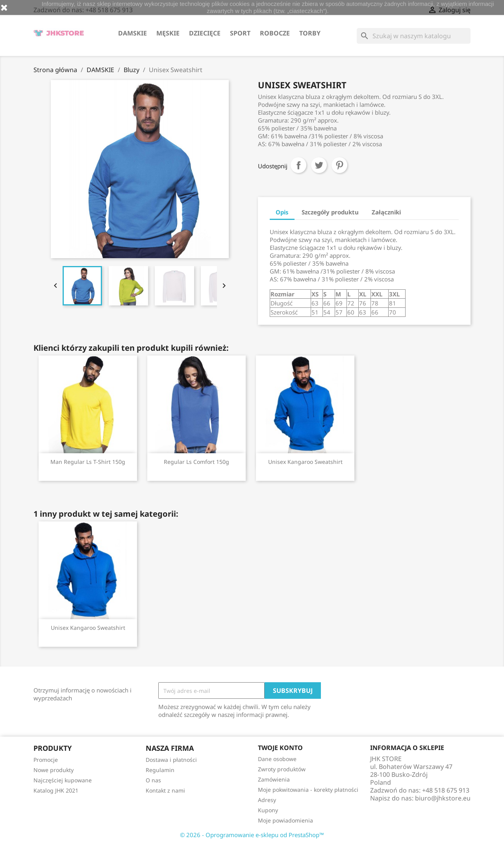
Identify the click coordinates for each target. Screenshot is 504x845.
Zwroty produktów (282, 769)
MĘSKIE (168, 33)
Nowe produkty (54, 770)
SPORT (240, 33)
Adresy (267, 800)
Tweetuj (319, 165)
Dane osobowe (277, 759)
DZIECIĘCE (205, 33)
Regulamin (160, 770)
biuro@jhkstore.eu (443, 798)
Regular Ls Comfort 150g (196, 462)
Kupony (268, 810)
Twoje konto (280, 748)
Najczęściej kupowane (63, 780)
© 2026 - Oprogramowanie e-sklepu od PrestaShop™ (252, 835)
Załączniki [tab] (386, 212)
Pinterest (339, 165)
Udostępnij (298, 165)
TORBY (310, 33)
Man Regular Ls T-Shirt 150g (88, 462)
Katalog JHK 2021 (56, 790)
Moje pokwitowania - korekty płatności (308, 790)
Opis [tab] (282, 212)
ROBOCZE (275, 33)
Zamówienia (274, 779)
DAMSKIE (132, 33)
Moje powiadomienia (285, 820)
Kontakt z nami (165, 790)
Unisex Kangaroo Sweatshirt (305, 462)
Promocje (46, 760)
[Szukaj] (414, 36)
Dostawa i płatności (171, 760)
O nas (153, 780)
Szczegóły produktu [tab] (330, 212)
